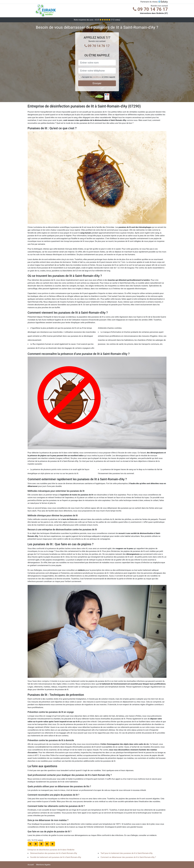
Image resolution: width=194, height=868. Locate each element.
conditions (97, 77)
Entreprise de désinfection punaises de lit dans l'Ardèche (51, 850)
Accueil (31, 865)
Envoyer (97, 83)
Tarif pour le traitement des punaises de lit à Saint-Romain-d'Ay (127, 853)
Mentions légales (43, 865)
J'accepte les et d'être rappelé (98, 77)
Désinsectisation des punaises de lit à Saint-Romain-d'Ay (54, 853)
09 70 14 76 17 (150, 9)
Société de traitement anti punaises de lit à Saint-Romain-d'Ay (56, 857)
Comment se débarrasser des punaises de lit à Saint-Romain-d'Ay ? (128, 857)
